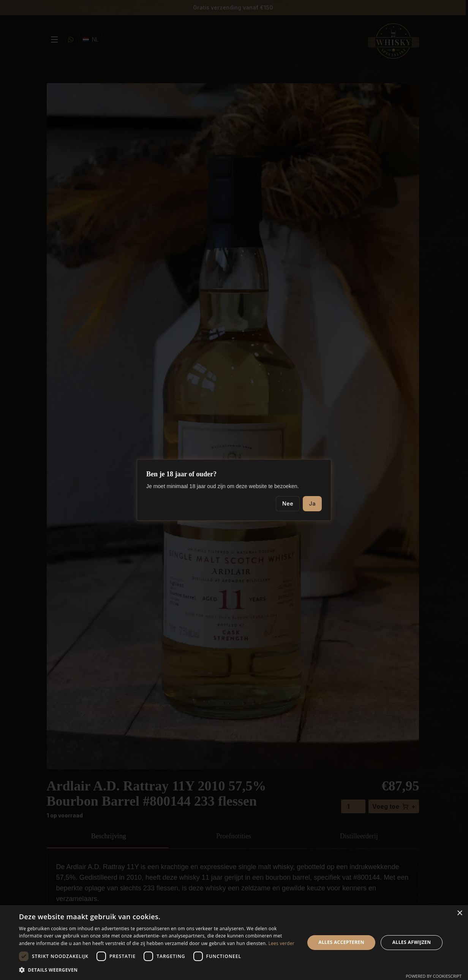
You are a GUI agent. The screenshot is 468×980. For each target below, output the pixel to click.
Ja (312, 503)
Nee (288, 503)
